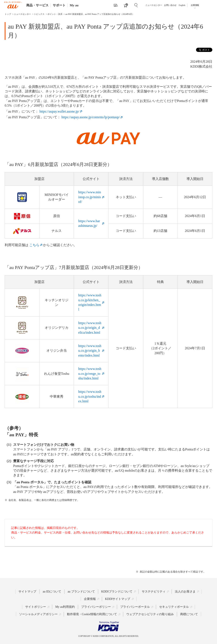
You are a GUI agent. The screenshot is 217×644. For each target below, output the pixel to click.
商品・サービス (37, 5)
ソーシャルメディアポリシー (38, 614)
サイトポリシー (36, 607)
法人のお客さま (185, 592)
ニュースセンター (154, 5)
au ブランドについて (81, 592)
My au (74, 5)
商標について (189, 614)
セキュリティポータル (174, 607)
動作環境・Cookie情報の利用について (92, 614)
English (182, 5)
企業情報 (195, 5)
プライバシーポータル (135, 607)
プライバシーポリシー (96, 607)
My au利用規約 (65, 607)
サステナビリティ (154, 592)
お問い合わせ (170, 5)
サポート (59, 5)
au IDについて (52, 592)
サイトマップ (27, 592)
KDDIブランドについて (117, 592)
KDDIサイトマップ (118, 599)
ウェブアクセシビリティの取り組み (150, 614)
